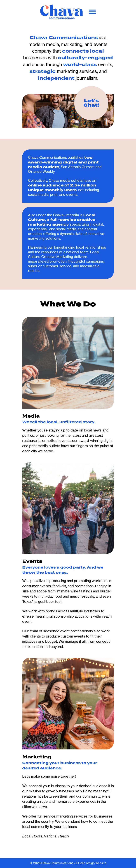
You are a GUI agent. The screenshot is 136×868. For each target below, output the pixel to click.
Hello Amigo (86, 863)
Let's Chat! (91, 103)
